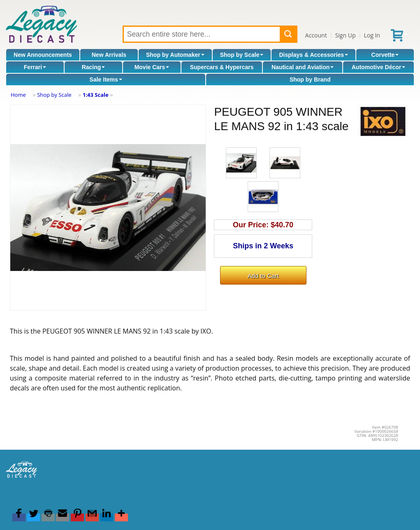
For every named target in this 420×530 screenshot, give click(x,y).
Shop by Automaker (175, 55)
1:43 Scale (96, 95)
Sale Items (106, 79)
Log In (372, 35)
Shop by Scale (242, 55)
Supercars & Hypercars (222, 67)
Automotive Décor (379, 67)
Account (316, 35)
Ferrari (35, 67)
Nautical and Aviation (303, 67)
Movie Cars (152, 67)
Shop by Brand (310, 79)
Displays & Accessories (314, 55)
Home (18, 95)
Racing (94, 67)
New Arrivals (109, 55)
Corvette (385, 55)
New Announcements (43, 55)
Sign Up (346, 35)
